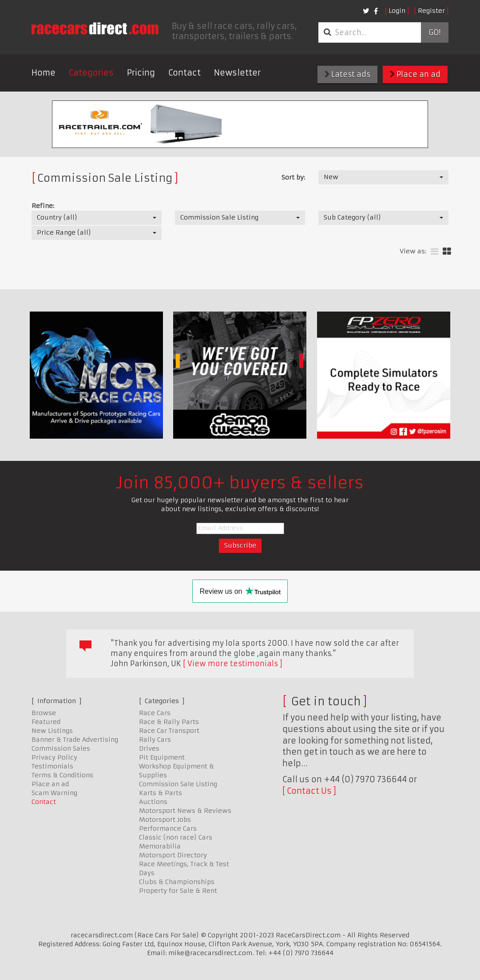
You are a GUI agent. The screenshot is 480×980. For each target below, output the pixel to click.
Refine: (43, 206)
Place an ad (415, 74)
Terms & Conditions (62, 775)
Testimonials (52, 766)
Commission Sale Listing (178, 784)
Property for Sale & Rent (178, 891)
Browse (44, 713)
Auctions (153, 802)
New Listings (52, 731)
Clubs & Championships (177, 882)
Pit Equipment (162, 757)
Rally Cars (155, 740)
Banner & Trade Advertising (75, 740)
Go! (434, 32)
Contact (184, 73)
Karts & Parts (161, 793)
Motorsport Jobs (165, 820)
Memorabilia (160, 846)
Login (397, 11)
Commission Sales (61, 748)
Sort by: (293, 177)
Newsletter (237, 73)
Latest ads (347, 74)
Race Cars (155, 713)
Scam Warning (54, 793)
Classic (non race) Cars (176, 837)
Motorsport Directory (173, 855)
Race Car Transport (169, 731)
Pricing (141, 73)
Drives (149, 748)
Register (431, 11)
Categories (91, 73)
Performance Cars (168, 828)
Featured (46, 722)
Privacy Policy (54, 757)
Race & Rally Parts (169, 722)
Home (44, 73)
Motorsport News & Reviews (185, 811)
